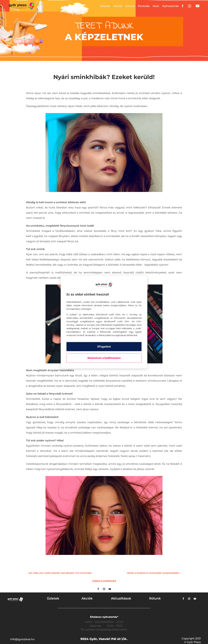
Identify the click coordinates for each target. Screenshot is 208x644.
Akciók (118, 6)
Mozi (156, 6)
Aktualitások (121, 598)
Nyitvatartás (170, 6)
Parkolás (144, 6)
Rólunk (130, 6)
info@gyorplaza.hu (22, 639)
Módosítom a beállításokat (104, 358)
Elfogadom (104, 347)
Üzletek (105, 6)
